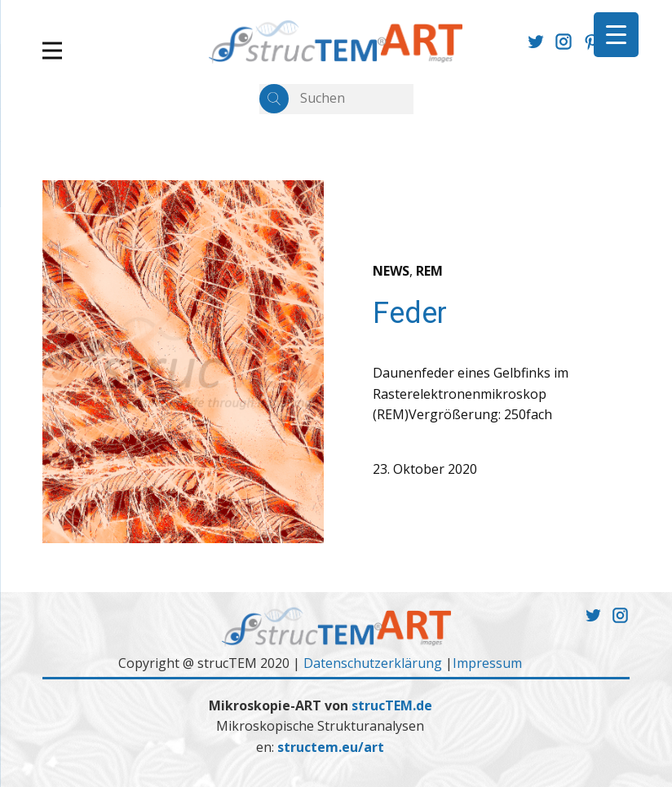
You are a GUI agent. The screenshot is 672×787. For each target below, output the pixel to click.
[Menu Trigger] (616, 35)
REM (429, 271)
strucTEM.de (392, 705)
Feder (410, 313)
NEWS (391, 271)
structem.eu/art (331, 747)
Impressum (487, 663)
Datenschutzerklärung (373, 663)
